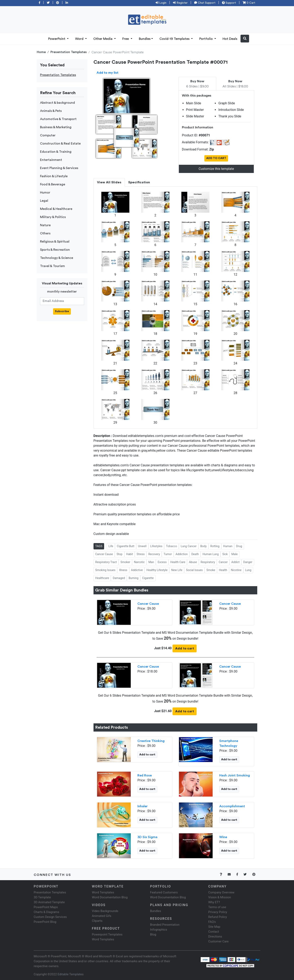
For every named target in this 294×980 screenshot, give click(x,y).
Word (80, 39)
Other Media (103, 39)
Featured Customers (164, 892)
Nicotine (236, 570)
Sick (225, 554)
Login (161, 3)
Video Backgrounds (105, 911)
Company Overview (221, 892)
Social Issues (194, 570)
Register (180, 3)
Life (111, 546)
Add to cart (185, 648)
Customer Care (218, 941)
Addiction (182, 554)
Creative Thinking (151, 741)
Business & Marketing (56, 127)
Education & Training (56, 152)
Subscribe (62, 311)
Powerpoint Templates (107, 934)
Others (45, 233)
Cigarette (148, 578)
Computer (48, 135)
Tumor (168, 554)
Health (223, 570)
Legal (44, 201)
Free (126, 39)
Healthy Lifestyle (157, 570)
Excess (162, 562)
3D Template (42, 897)
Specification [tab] (139, 182)
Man (151, 562)
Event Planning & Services (59, 168)
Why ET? (214, 902)
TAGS (99, 546)
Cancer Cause (104, 554)
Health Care (178, 562)
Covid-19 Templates (175, 39)
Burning (134, 578)
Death (195, 554)
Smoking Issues (105, 570)
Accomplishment (232, 806)
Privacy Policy (218, 912)
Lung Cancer (189, 546)
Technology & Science (57, 258)
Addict (235, 562)
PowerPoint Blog (45, 922)
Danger (248, 562)
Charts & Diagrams (46, 912)
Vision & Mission (220, 897)
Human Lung (211, 554)
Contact (214, 932)
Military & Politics (53, 217)
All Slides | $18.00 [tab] (235, 84)
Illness (123, 570)
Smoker (125, 562)
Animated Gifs (102, 916)
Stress (141, 554)
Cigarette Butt (126, 546)
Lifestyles (156, 546)
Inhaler (143, 806)
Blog (153, 934)
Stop (120, 554)
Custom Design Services (50, 917)
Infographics (159, 930)
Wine (223, 837)
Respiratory (208, 562)
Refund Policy (218, 917)
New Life (177, 570)
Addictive (137, 570)
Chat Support (205, 3)
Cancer (223, 562)
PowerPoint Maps (46, 907)
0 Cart (249, 3)
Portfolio (206, 39)
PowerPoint (57, 39)
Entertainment (51, 160)
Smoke (211, 570)
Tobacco (171, 546)
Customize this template (216, 169)
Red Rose (145, 775)
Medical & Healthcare (56, 209)
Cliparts (97, 921)
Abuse (193, 562)
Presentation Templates (69, 52)
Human (228, 546)
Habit (130, 554)
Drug (239, 546)
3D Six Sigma (147, 837)
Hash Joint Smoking (235, 775)
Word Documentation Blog (110, 897)
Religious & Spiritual (55, 242)
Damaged (119, 578)
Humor (45, 193)
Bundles (145, 39)
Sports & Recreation (55, 250)
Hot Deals (230, 39)
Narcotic (139, 562)
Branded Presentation (165, 925)
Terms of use (217, 907)
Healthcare (102, 578)
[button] (245, 39)
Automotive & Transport (58, 119)
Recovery (154, 554)
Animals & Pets (51, 111)
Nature (45, 225)
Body (203, 546)
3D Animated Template (49, 902)
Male (234, 554)
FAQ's (212, 922)
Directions (215, 937)
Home (41, 52)
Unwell (142, 546)
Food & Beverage (53, 184)
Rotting (215, 546)
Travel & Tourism (52, 266)
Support (229, 3)
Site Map (214, 927)
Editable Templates (71, 974)
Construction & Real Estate (60, 144)
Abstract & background (57, 103)
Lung (248, 570)
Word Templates (103, 892)
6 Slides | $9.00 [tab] (197, 84)
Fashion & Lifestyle (54, 176)
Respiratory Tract (106, 562)
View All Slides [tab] (109, 182)
